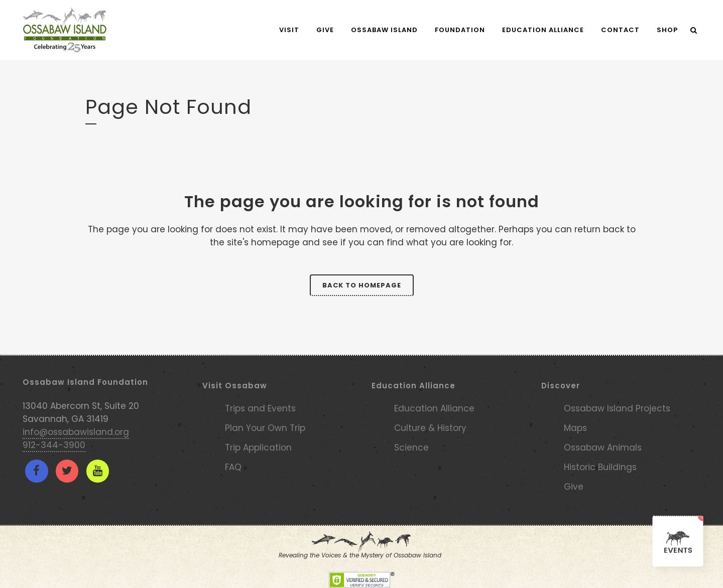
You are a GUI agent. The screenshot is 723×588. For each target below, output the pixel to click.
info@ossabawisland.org (76, 432)
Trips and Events (260, 408)
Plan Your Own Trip (265, 428)
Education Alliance (434, 408)
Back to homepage (362, 285)
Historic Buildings (600, 467)
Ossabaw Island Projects (617, 408)
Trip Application (258, 448)
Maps (575, 428)
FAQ (233, 467)
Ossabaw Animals (603, 448)
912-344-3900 (54, 445)
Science (411, 448)
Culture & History (430, 428)
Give (574, 487)
